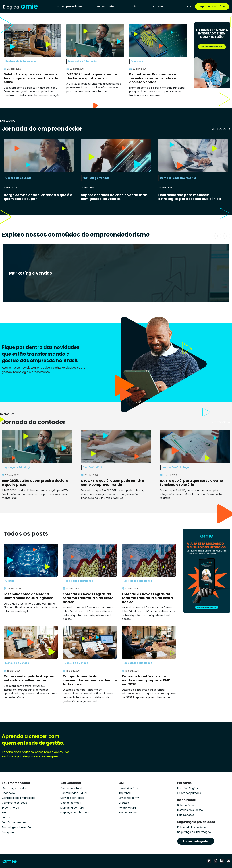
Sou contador (106, 7)
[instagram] (215, 861)
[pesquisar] (189, 7)
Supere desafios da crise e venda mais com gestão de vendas (114, 197)
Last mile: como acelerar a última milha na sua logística (29, 596)
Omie (133, 7)
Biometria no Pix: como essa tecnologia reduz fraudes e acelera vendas (153, 78)
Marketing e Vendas (96, 178)
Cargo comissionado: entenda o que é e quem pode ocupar (38, 197)
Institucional (159, 7)
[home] (20, 6)
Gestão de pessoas (18, 178)
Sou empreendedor (69, 7)
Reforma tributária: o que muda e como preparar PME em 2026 (146, 680)
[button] (218, 236)
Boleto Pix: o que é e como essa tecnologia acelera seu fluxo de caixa (31, 78)
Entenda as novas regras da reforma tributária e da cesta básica (88, 598)
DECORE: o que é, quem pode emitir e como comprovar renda (113, 483)
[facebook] (209, 861)
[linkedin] (222, 861)
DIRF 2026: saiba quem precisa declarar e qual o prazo (92, 76)
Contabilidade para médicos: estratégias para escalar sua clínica (189, 197)
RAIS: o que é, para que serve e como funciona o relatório (191, 483)
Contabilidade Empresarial (178, 178)
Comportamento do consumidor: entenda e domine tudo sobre (90, 680)
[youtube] (228, 861)
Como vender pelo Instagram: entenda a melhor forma (29, 678)
